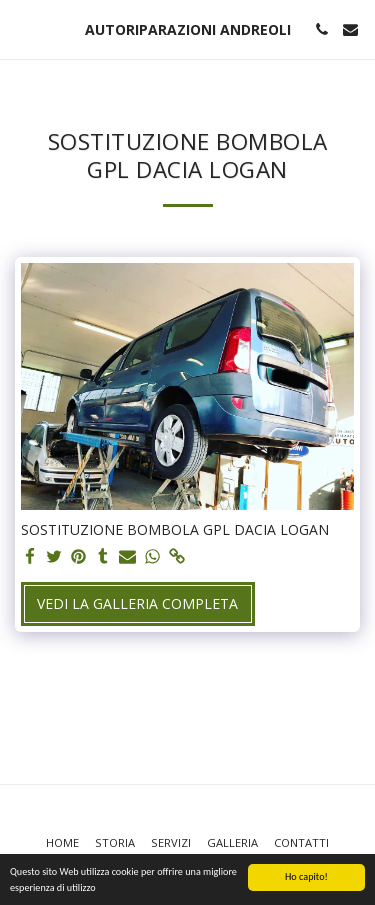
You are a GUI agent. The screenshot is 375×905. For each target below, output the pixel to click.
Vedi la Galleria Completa (137, 603)
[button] (22, 28)
